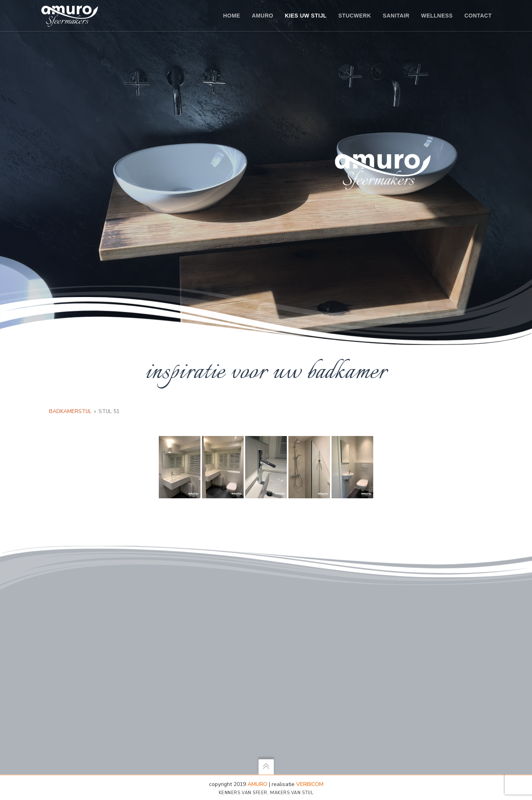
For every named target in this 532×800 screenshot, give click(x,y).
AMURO (257, 784)
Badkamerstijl (70, 411)
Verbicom (310, 784)
